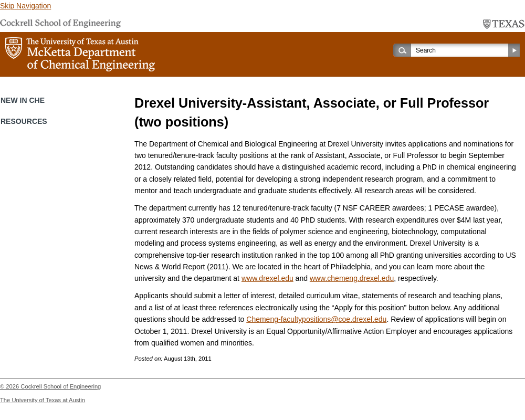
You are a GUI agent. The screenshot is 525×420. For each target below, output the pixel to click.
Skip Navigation (25, 6)
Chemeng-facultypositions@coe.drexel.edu (316, 319)
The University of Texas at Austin (43, 400)
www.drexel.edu (267, 278)
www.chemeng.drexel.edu (352, 278)
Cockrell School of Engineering (61, 386)
